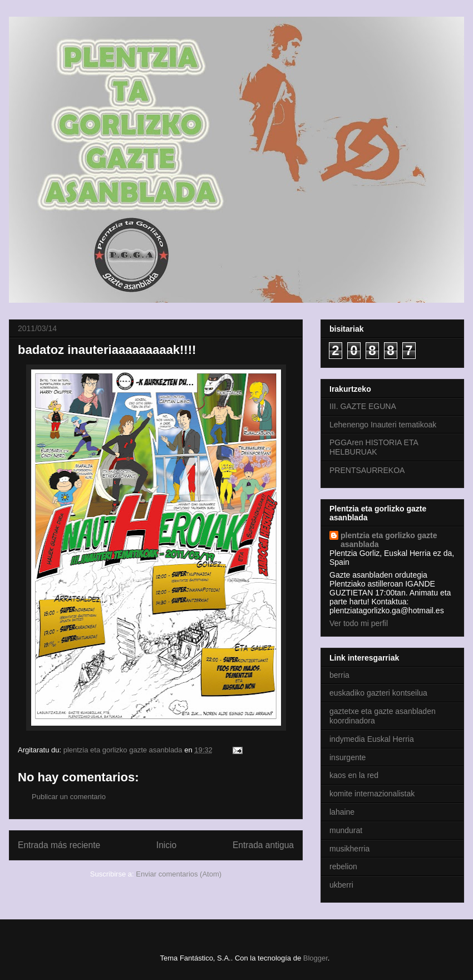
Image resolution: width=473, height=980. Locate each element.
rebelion (343, 866)
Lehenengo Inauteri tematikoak (383, 425)
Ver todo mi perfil (359, 623)
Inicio (166, 845)
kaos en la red (354, 775)
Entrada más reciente (59, 845)
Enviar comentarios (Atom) (179, 874)
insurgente (348, 757)
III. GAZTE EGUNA (363, 406)
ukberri (341, 885)
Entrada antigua (263, 845)
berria (339, 675)
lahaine (342, 812)
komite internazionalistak (372, 794)
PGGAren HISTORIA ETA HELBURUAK (374, 447)
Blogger (316, 958)
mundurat (346, 830)
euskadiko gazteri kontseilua (378, 693)
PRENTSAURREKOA (367, 470)
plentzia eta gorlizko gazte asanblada (389, 540)
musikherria (349, 849)
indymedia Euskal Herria (372, 739)
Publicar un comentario (69, 797)
